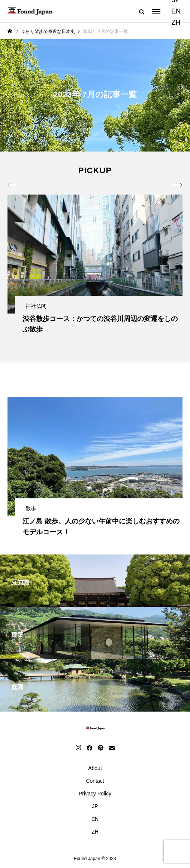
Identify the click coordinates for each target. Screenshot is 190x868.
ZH (176, 22)
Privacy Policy (95, 794)
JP (95, 806)
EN (176, 11)
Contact (95, 781)
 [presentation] (178, 185)
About (95, 768)
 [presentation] (12, 185)
